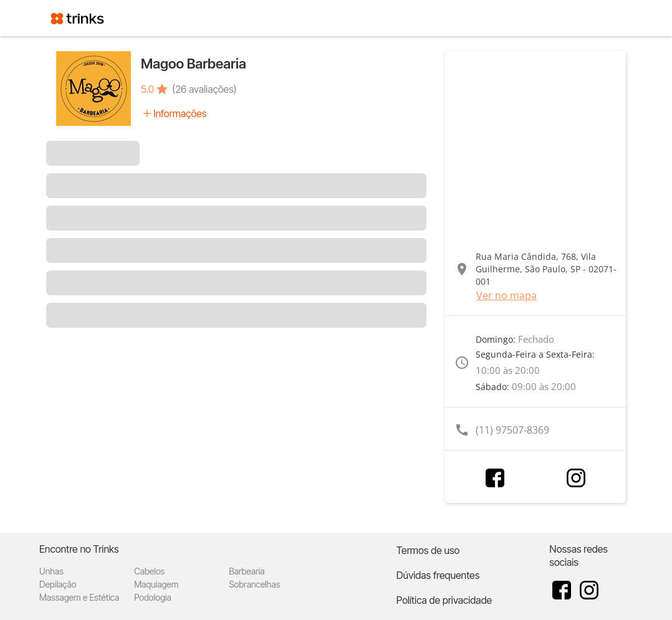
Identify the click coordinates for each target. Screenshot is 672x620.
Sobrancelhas (254, 584)
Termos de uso (428, 550)
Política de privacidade (444, 600)
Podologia (153, 597)
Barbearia (247, 571)
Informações (180, 113)
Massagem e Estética (79, 597)
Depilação (58, 584)
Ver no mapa (506, 295)
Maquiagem (156, 584)
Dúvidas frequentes (438, 575)
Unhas (51, 571)
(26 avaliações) (204, 89)
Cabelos (149, 571)
